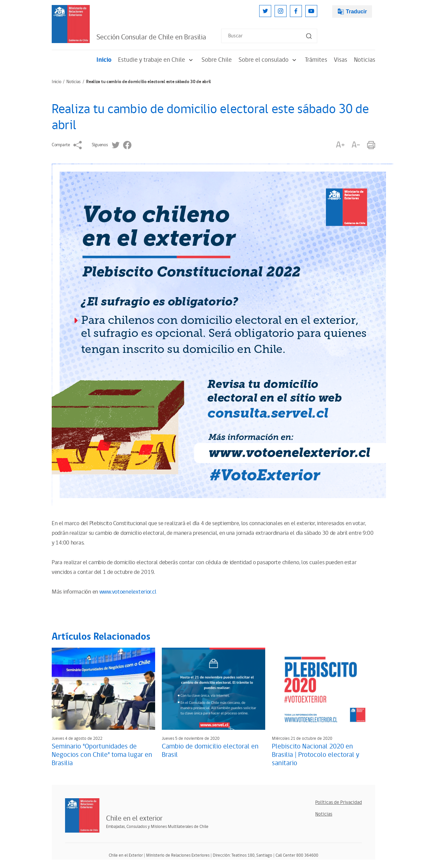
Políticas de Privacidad (339, 802)
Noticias (365, 60)
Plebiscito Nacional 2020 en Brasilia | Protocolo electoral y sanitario (316, 755)
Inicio (104, 60)
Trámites (316, 60)
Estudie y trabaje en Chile (156, 60)
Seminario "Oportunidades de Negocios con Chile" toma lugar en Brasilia (102, 755)
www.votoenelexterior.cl (128, 592)
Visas (341, 60)
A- (356, 145)
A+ (340, 145)
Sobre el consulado (268, 60)
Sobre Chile (217, 60)
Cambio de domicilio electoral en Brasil (210, 751)
